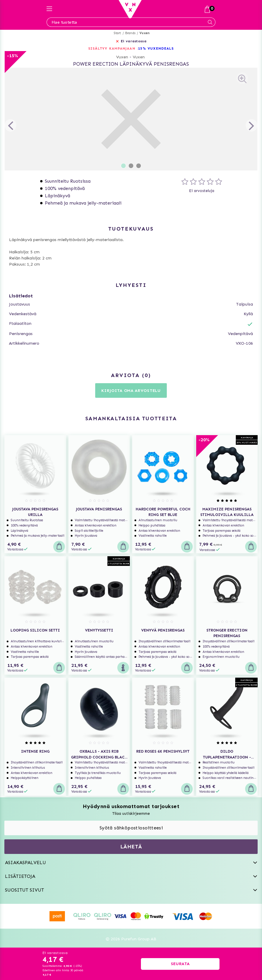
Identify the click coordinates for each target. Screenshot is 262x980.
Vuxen (145, 33)
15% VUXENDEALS (156, 48)
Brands (130, 33)
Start (117, 33)
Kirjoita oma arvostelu (131, 391)
